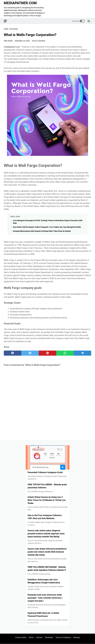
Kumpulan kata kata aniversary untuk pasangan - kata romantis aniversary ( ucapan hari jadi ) (45, 598)
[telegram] (82, 353)
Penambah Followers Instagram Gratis (45, 472)
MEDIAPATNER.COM (20, 3)
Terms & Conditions (63, 637)
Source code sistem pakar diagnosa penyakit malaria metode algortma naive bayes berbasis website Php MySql (46, 534)
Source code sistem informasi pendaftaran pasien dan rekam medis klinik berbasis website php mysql (47, 552)
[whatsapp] (65, 353)
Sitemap (77, 637)
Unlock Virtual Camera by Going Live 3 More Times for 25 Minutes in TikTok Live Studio (47, 500)
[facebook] (13, 353)
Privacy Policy (21, 637)
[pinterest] (48, 353)
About (31, 637)
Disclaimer (49, 637)
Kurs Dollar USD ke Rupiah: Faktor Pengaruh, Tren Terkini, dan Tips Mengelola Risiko (47, 227)
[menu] (7, 21)
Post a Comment (39, 41)
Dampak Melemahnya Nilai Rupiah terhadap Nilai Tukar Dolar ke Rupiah (42, 231)
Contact (39, 637)
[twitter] (30, 353)
